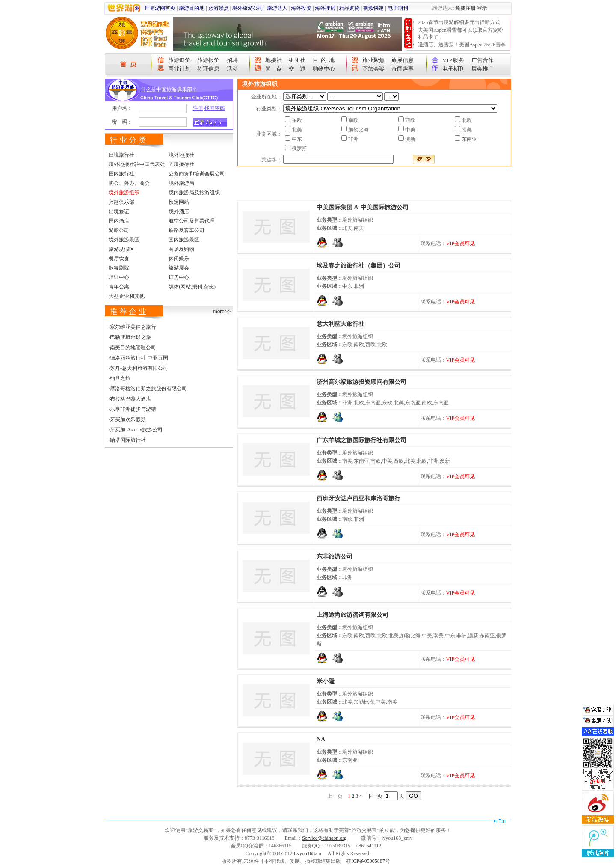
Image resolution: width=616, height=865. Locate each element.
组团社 (297, 60)
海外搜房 (325, 8)
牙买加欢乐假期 (128, 419)
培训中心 (119, 277)
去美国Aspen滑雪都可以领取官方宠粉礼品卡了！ (461, 33)
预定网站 (179, 202)
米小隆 (326, 681)
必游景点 (219, 8)
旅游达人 (277, 8)
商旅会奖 (373, 69)
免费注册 (465, 8)
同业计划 (179, 69)
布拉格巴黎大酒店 (130, 399)
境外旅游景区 (124, 240)
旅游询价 (179, 60)
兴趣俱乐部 (121, 202)
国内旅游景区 (184, 240)
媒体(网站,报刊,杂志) (192, 287)
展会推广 (483, 69)
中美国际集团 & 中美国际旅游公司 (363, 207)
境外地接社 (181, 155)
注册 (198, 108)
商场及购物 (181, 249)
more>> (222, 312)
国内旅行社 (121, 174)
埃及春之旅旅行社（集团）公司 (358, 266)
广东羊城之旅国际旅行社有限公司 (361, 440)
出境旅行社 (121, 155)
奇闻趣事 (403, 69)
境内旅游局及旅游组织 (194, 193)
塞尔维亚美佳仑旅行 (133, 327)
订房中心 (179, 277)
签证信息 (208, 69)
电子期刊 (398, 8)
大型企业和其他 (127, 296)
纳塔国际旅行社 (128, 440)
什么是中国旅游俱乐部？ (169, 89)
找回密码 (215, 108)
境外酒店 (179, 211)
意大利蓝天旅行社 (341, 324)
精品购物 (349, 8)
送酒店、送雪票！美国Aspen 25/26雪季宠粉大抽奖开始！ (462, 48)
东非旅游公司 (335, 557)
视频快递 (373, 8)
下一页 (375, 796)
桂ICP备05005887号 (368, 861)
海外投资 (301, 8)
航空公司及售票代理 (192, 221)
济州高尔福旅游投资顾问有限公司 (361, 382)
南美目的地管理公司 (133, 348)
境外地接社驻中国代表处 (137, 164)
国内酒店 (119, 221)
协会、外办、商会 (129, 183)
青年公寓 (119, 287)
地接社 (274, 60)
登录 (482, 8)
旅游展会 (179, 268)
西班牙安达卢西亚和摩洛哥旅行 (358, 498)
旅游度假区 (121, 249)
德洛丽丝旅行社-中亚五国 (139, 358)
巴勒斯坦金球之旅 (130, 337)
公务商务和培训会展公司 (197, 174)
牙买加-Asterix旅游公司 (136, 430)
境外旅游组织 (124, 193)
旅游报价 (208, 60)
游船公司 (119, 230)
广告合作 (483, 60)
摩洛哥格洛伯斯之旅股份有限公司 (148, 389)
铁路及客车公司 (187, 230)
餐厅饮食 (119, 259)
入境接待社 (181, 164)
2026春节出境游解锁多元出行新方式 (459, 22)
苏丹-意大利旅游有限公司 (139, 368)
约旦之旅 (120, 378)
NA (321, 739)
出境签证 (119, 211)
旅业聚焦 (373, 60)
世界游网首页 (160, 8)
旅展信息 (403, 60)
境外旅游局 (181, 183)
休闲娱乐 (179, 259)
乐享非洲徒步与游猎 (133, 409)
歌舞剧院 (119, 268)
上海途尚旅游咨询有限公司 (352, 615)
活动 (232, 69)
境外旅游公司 (248, 8)
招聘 (232, 60)
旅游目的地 (192, 8)
